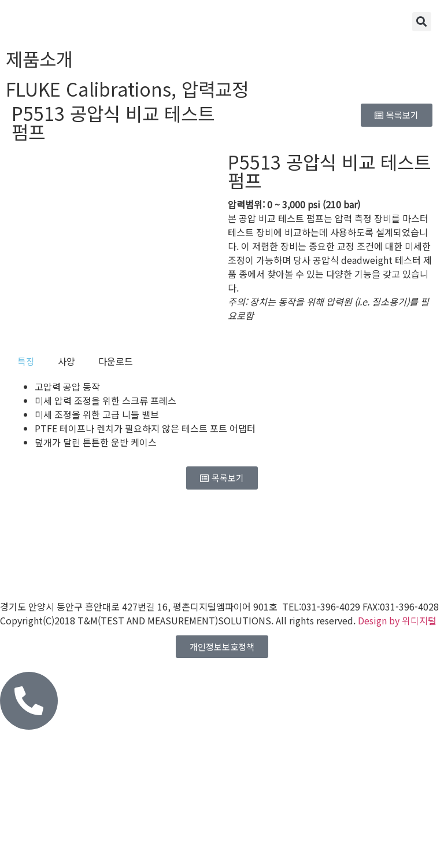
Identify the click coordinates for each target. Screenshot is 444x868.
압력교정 (215, 89)
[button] (422, 22)
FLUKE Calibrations (88, 89)
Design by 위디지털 (397, 620)
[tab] (26, 361)
